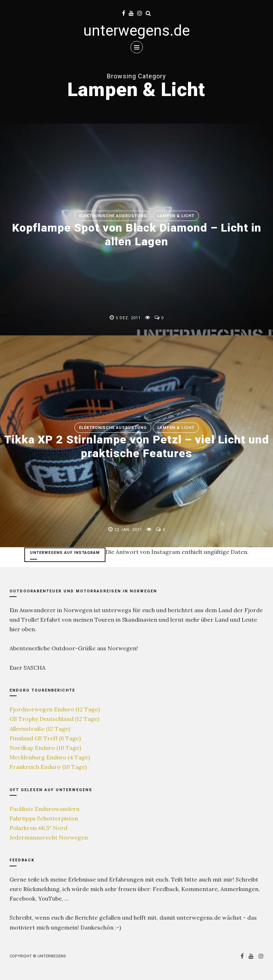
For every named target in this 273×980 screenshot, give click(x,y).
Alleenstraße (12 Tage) (40, 729)
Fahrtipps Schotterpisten (44, 818)
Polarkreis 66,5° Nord (38, 828)
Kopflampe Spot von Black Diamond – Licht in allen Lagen (137, 234)
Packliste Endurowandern (44, 809)
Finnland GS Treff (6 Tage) (45, 738)
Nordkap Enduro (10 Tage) (45, 748)
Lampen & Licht (176, 216)
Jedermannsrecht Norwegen (49, 837)
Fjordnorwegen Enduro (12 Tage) (55, 709)
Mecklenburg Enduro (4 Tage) (50, 757)
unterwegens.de (136, 31)
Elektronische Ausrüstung (113, 216)
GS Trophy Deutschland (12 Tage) (54, 719)
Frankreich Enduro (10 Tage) (48, 767)
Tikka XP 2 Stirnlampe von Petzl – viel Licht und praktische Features (136, 446)
